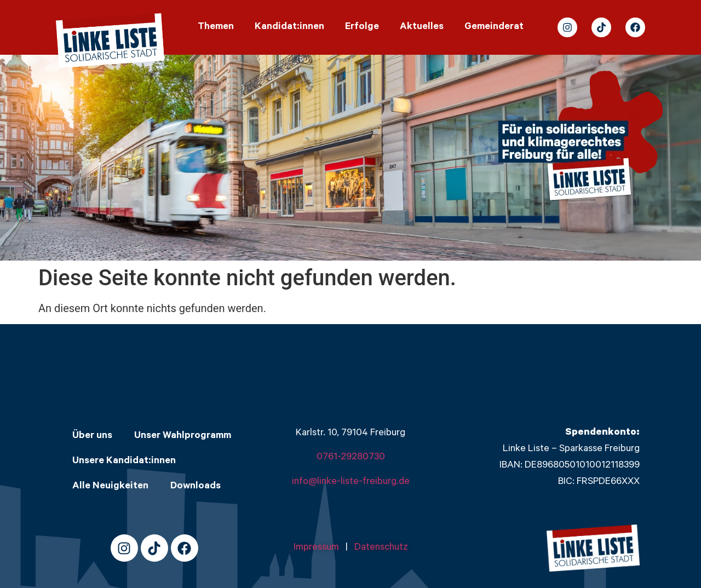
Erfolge (362, 27)
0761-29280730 (351, 458)
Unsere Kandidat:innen (124, 462)
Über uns (92, 436)
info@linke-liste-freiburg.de (351, 482)
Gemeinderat (494, 27)
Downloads (196, 487)
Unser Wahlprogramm (183, 436)
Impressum (320, 548)
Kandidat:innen (289, 27)
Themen (216, 27)
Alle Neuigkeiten (110, 487)
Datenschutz (381, 548)
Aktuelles (422, 27)
